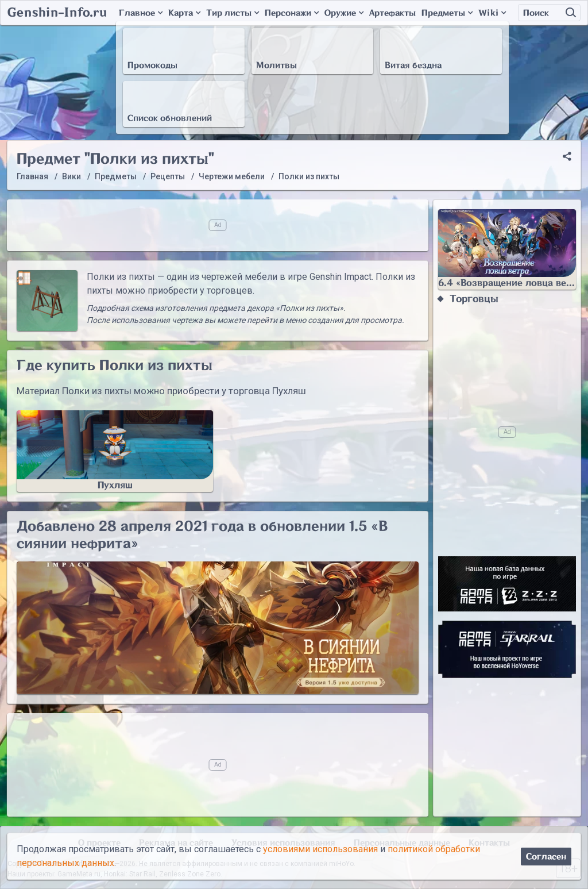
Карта (184, 13)
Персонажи (292, 13)
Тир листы (233, 13)
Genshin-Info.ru (57, 13)
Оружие (344, 13)
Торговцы (474, 299)
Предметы (447, 13)
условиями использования (320, 849)
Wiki (492, 13)
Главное (141, 13)
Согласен (546, 857)
